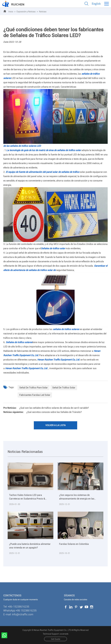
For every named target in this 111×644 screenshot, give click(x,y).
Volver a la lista (55, 425)
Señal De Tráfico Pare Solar (34, 388)
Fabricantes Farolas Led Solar (35, 395)
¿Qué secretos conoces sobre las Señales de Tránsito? (43, 412)
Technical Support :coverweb (56, 634)
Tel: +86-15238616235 (16, 607)
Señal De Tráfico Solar (64, 388)
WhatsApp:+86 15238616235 (20, 610)
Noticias (43, 12)
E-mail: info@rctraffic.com (18, 614)
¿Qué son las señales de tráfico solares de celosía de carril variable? (46, 408)
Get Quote (56, 639)
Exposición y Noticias (26, 12)
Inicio (11, 12)
